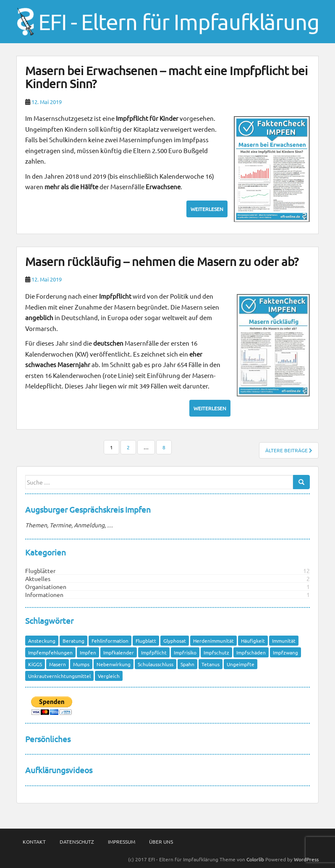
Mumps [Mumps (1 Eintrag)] (81, 664)
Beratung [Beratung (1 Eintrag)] (73, 641)
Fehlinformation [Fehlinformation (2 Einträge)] (110, 641)
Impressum (122, 842)
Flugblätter (40, 571)
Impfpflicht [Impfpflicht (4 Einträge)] (154, 652)
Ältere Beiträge (289, 450)
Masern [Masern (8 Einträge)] (58, 664)
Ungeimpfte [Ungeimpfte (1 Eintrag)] (241, 664)
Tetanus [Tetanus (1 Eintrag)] (211, 664)
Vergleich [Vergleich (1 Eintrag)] (109, 676)
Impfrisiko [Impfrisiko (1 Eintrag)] (185, 652)
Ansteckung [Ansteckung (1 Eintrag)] (42, 641)
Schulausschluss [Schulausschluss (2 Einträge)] (156, 664)
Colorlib (255, 859)
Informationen (44, 594)
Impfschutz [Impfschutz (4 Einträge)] (216, 652)
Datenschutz (77, 842)
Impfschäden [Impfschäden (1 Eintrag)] (251, 652)
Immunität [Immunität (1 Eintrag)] (284, 641)
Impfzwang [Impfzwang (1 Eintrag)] (285, 652)
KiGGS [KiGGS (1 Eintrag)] (35, 664)
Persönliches (48, 739)
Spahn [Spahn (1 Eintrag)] (187, 664)
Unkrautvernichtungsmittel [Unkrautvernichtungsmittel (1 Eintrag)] (59, 676)
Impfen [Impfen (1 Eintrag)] (88, 652)
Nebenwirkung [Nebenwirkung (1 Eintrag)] (114, 664)
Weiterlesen (207, 209)
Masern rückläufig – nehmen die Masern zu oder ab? (162, 262)
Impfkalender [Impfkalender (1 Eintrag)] (119, 652)
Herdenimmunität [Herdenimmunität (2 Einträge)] (213, 641)
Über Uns (161, 842)
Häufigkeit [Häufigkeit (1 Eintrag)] (253, 641)
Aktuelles (38, 579)
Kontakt (34, 842)
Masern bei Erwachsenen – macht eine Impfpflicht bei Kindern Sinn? (166, 77)
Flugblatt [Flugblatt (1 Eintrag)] (146, 641)
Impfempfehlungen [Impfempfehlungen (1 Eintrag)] (50, 652)
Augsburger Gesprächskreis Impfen (88, 509)
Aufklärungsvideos (59, 770)
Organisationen (46, 586)
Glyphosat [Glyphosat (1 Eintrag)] (175, 641)
